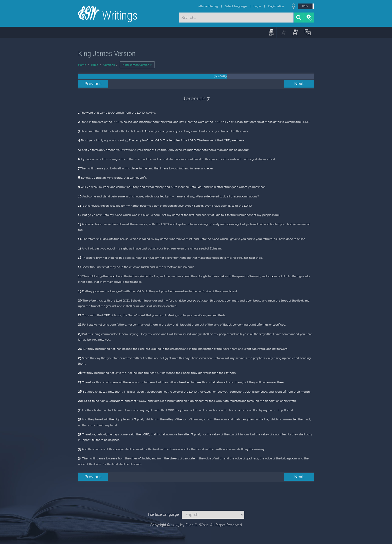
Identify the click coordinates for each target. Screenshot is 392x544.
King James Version (137, 65)
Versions (109, 65)
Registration (276, 6)
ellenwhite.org (208, 6)
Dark (305, 6)
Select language (236, 6)
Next (299, 84)
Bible (95, 65)
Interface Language (163, 514)
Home (82, 65)
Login (257, 6)
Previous (93, 84)
